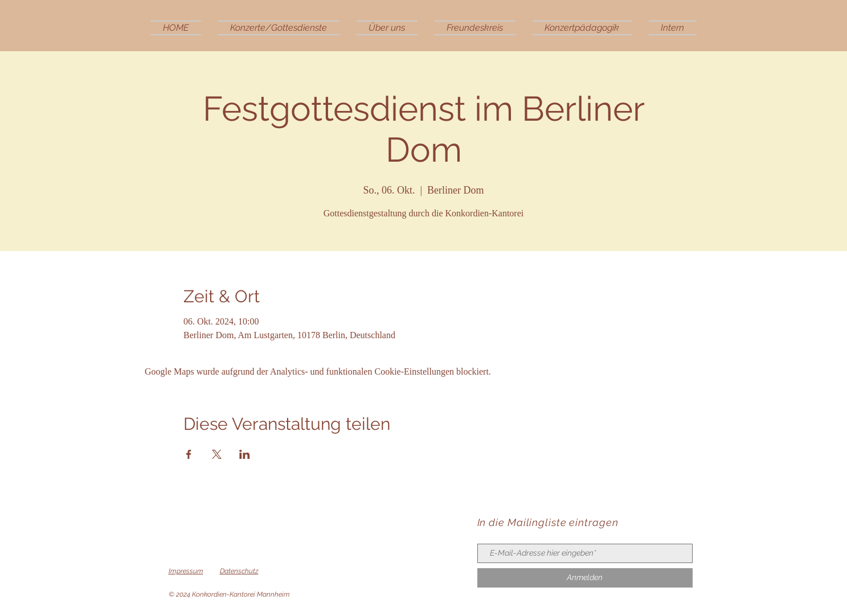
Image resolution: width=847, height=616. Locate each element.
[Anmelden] (585, 578)
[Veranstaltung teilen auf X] (217, 454)
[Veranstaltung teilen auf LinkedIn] (245, 454)
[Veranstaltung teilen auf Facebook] (189, 454)
